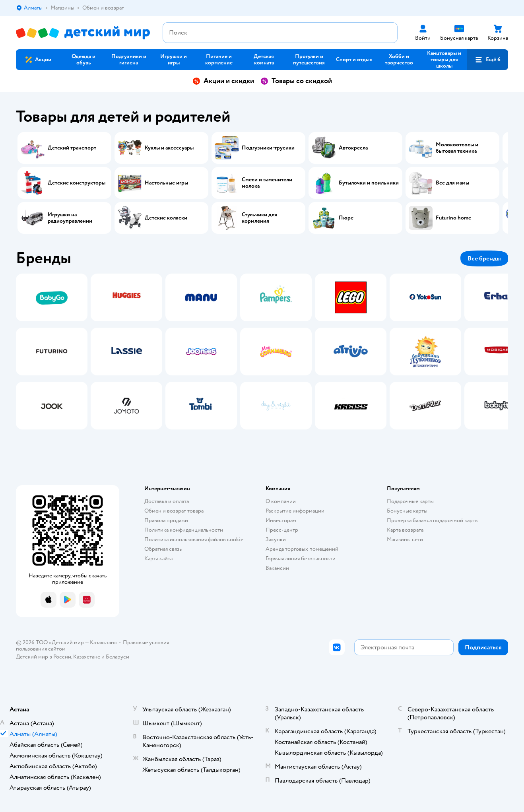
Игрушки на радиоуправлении (70, 218)
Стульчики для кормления (259, 218)
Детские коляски (166, 218)
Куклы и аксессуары (169, 148)
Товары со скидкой (296, 81)
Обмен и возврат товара (174, 511)
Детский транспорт (72, 148)
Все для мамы (452, 183)
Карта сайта (158, 558)
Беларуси (117, 657)
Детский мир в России (44, 657)
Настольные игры (166, 183)
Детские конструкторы (77, 183)
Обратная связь (163, 549)
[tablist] (262, 352)
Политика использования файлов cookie (194, 539)
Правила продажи (166, 520)
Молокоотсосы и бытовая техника (457, 148)
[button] (487, 60)
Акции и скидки (223, 81)
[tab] (52, 352)
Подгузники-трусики (268, 148)
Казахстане (87, 657)
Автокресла (353, 148)
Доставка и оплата (167, 501)
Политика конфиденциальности (184, 530)
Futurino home (453, 218)
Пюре (346, 218)
